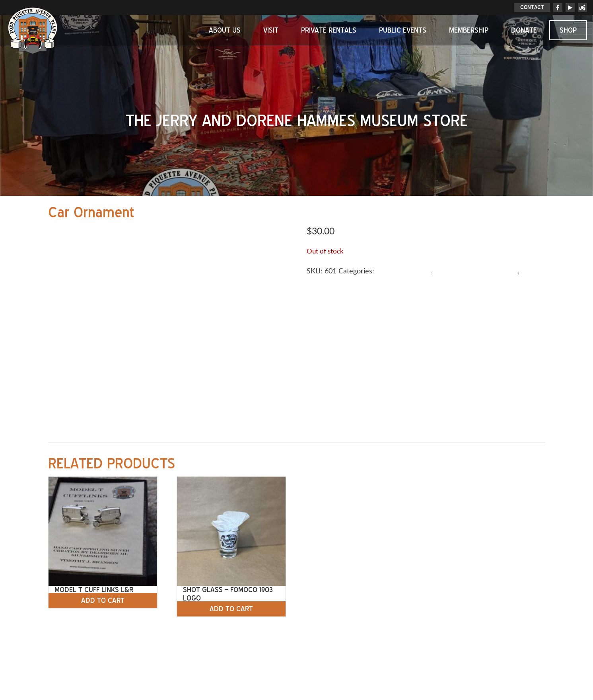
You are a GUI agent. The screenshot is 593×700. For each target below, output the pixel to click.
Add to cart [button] (103, 601)
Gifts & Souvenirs (404, 271)
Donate (524, 30)
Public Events (403, 30)
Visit (271, 30)
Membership (469, 30)
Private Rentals (329, 30)
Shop (568, 30)
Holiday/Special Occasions (476, 271)
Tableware (323, 282)
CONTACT (532, 7)
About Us (225, 30)
